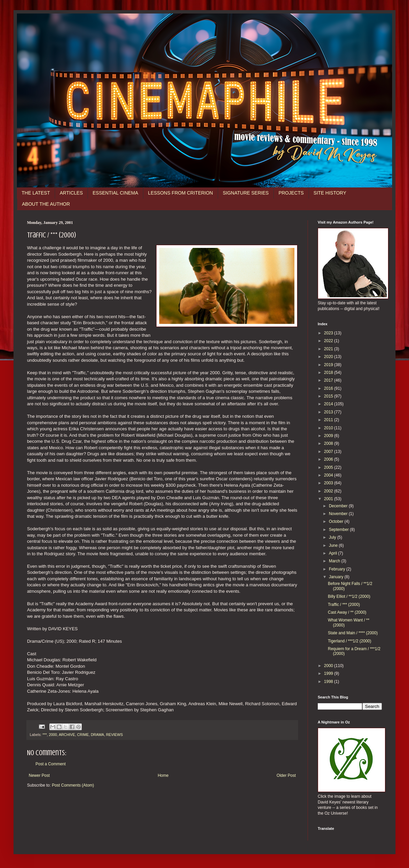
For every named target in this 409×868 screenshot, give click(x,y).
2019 (329, 365)
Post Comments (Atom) (73, 785)
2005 (329, 467)
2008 (329, 443)
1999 (329, 673)
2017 (329, 380)
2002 (329, 491)
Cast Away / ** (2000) (347, 612)
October (337, 521)
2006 (329, 459)
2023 (329, 333)
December (339, 506)
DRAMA (98, 735)
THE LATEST (36, 193)
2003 (329, 483)
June (334, 545)
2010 (329, 428)
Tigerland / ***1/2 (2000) (350, 641)
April (333, 553)
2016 (329, 388)
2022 (329, 341)
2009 (329, 436)
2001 (329, 499)
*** (45, 735)
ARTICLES (71, 193)
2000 (53, 735)
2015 (329, 396)
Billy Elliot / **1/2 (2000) (349, 596)
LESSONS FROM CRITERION (181, 193)
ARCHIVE (67, 735)
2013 (329, 412)
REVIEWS (115, 735)
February (338, 569)
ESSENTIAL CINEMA (115, 193)
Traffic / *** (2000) (344, 605)
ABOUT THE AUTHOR (46, 204)
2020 (329, 357)
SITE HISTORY (330, 193)
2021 (329, 349)
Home (163, 775)
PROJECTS (291, 193)
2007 (329, 452)
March (335, 561)
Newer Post (39, 775)
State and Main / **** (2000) (353, 633)
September (339, 530)
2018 (329, 373)
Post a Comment (51, 764)
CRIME (83, 735)
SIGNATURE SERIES (246, 193)
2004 (329, 475)
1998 (329, 682)
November (339, 514)
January (337, 577)
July (333, 537)
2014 (329, 404)
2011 (329, 420)
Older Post (286, 775)
